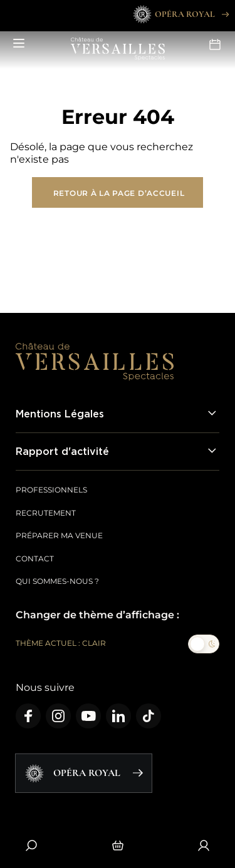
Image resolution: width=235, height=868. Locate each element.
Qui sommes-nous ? (57, 581)
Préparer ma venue (59, 535)
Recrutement (46, 513)
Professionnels (51, 490)
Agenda (215, 44)
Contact (35, 559)
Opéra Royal (180, 14)
